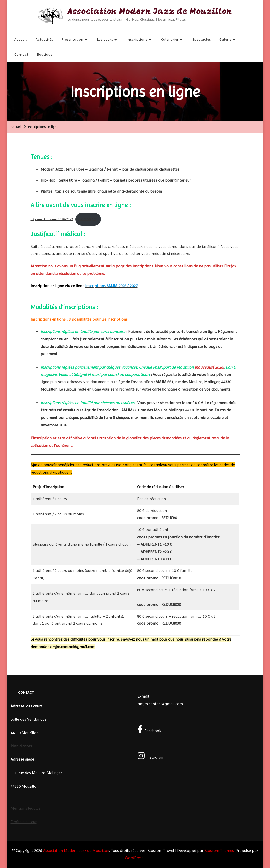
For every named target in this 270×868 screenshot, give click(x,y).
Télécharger (88, 219)
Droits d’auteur (24, 822)
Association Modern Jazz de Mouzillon (150, 12)
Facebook (150, 729)
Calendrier (170, 40)
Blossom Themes (219, 850)
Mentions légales (26, 809)
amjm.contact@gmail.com (160, 704)
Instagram (151, 756)
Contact (21, 55)
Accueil (21, 40)
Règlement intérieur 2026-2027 (52, 219)
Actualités (44, 40)
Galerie (225, 40)
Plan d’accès (21, 746)
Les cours (105, 40)
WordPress (134, 858)
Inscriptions (137, 40)
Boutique (45, 55)
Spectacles (202, 40)
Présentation (73, 40)
